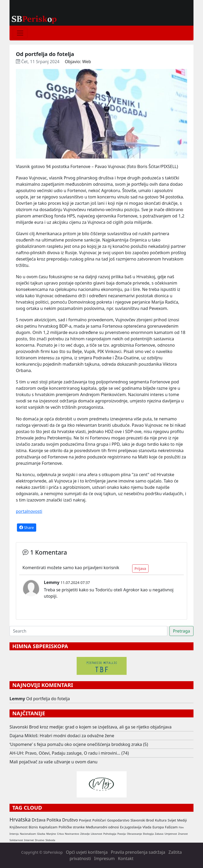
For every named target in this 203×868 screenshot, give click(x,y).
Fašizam (171, 827)
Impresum (104, 858)
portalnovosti (29, 511)
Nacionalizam (28, 834)
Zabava (159, 834)
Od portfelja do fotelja (48, 699)
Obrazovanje (134, 834)
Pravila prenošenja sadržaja (138, 852)
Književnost (19, 827)
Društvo (70, 820)
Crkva (60, 834)
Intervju (14, 834)
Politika (54, 820)
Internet (29, 840)
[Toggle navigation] (20, 33)
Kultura (161, 820)
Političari (99, 820)
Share (27, 528)
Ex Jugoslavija (131, 827)
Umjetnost (171, 834)
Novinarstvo (72, 834)
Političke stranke (72, 827)
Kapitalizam (48, 827)
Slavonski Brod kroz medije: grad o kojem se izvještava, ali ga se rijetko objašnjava (91, 727)
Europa (158, 827)
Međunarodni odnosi (102, 827)
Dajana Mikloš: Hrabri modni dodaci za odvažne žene (62, 736)
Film (181, 827)
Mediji (182, 820)
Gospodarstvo (118, 820)
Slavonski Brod (142, 820)
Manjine (51, 834)
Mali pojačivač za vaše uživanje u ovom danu (54, 762)
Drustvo (40, 840)
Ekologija (148, 834)
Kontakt (126, 858)
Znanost (183, 834)
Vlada (147, 827)
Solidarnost (16, 840)
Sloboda (50, 840)
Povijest (85, 820)
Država (39, 820)
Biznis (33, 827)
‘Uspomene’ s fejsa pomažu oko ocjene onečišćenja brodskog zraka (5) (79, 744)
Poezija (122, 834)
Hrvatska (20, 820)
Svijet (172, 820)
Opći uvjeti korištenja (87, 852)
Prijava (140, 568)
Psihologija (110, 834)
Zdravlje (85, 834)
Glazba (41, 834)
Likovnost (97, 834)
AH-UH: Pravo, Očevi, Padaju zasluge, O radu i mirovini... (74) (69, 753)
